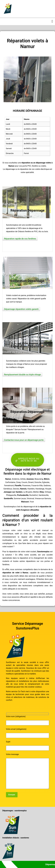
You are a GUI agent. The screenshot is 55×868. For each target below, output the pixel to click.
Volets (8, 274)
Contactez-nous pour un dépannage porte (24, 440)
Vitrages (10, 340)
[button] (52, 21)
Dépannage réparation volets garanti (21, 309)
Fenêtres (10, 204)
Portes (8, 405)
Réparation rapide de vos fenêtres (20, 239)
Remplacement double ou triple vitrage (22, 375)
